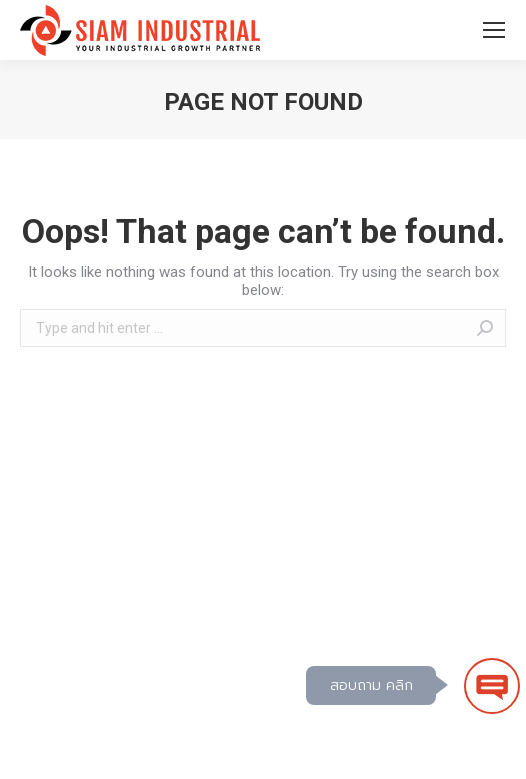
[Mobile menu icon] (494, 30)
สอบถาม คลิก (371, 685)
